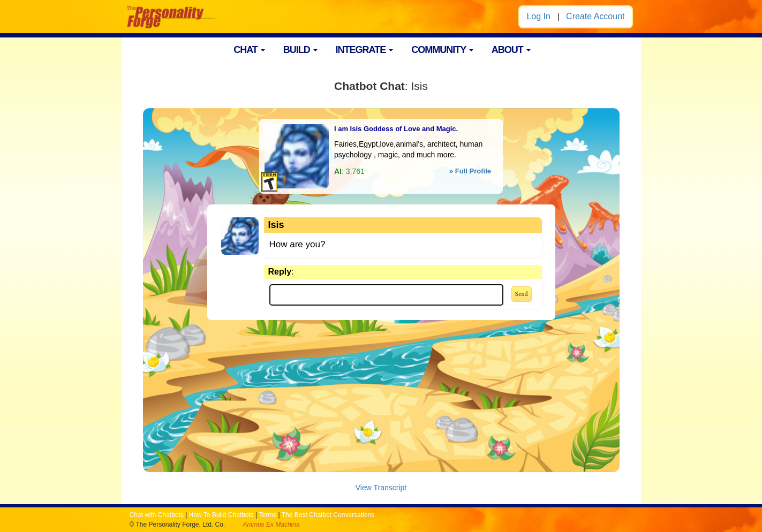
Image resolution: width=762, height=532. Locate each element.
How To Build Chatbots (221, 515)
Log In (538, 16)
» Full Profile (470, 171)
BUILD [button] (300, 50)
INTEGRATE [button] (365, 50)
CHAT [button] (249, 50)
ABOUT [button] (511, 50)
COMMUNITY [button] (442, 50)
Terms (267, 515)
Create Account (595, 16)
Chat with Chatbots (157, 515)
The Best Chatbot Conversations (328, 515)
